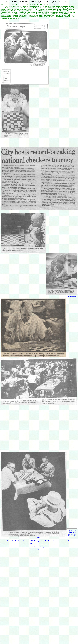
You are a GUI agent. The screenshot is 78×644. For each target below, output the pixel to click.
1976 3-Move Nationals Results (39, 544)
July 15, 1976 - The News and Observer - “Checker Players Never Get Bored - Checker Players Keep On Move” (39, 541)
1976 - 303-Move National (57, 5)
